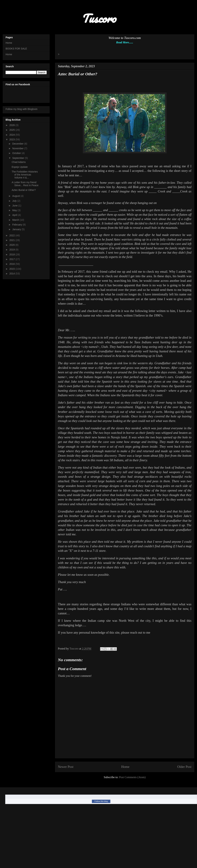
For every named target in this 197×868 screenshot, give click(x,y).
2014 (12, 274)
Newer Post (66, 767)
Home (125, 767)
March (16, 220)
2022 (12, 235)
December (18, 144)
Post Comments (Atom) (132, 777)
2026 (12, 125)
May (15, 210)
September (18, 158)
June (15, 206)
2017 (12, 259)
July (15, 201)
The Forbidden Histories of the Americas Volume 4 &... (25, 175)
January (17, 229)
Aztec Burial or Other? (24, 190)
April (15, 215)
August (16, 196)
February (17, 225)
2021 (12, 240)
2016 (12, 264)
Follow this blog (101, 801)
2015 (12, 269)
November (18, 148)
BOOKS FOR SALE (16, 49)
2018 (12, 254)
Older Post (184, 767)
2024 (12, 135)
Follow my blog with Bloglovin (22, 109)
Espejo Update (20, 167)
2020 (12, 245)
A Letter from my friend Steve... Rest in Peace (25, 184)
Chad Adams (19, 162)
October (17, 153)
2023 (12, 139)
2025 (12, 130)
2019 (12, 250)
